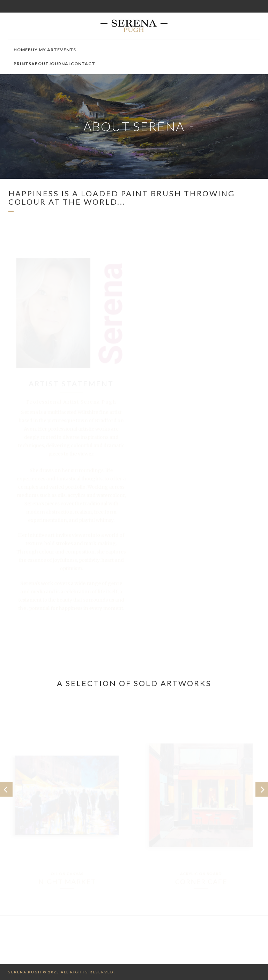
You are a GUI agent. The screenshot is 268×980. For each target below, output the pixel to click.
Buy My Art (43, 50)
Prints (23, 64)
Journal (60, 64)
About (40, 64)
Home (21, 50)
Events (67, 50)
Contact (83, 64)
